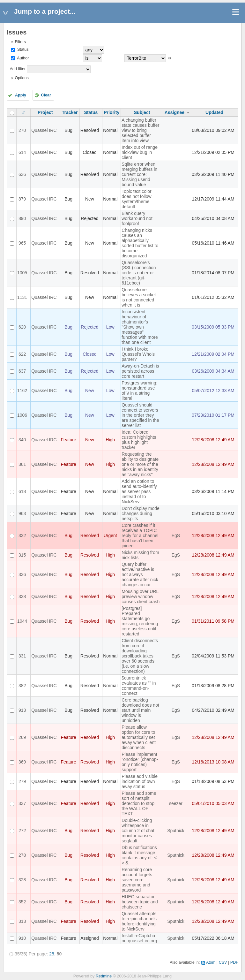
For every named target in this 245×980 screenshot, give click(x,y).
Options (22, 78)
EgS (176, 536)
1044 (22, 621)
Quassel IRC (44, 130)
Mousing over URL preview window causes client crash (141, 596)
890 (22, 218)
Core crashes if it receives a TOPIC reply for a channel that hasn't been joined (140, 536)
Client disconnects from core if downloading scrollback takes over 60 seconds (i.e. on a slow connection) (140, 656)
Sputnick (176, 831)
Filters (20, 42)
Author (22, 58)
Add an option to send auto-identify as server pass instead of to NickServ (139, 491)
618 (22, 491)
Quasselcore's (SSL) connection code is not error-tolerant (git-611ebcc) (139, 273)
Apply (21, 95)
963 (22, 513)
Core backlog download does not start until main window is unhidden (140, 710)
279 (22, 781)
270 (22, 130)
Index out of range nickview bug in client (140, 152)
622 (22, 354)
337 (22, 803)
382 (22, 686)
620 (22, 327)
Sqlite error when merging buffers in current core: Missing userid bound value (139, 174)
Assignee (174, 112)
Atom (211, 962)
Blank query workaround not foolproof (137, 218)
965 (22, 243)
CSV (223, 962)
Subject (142, 112)
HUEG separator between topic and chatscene (140, 902)
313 (22, 921)
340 (22, 440)
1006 (22, 415)
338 (22, 596)
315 (22, 555)
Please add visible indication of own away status (140, 781)
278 (22, 855)
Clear (46, 95)
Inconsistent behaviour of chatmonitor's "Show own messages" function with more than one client (140, 327)
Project (45, 112)
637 (22, 371)
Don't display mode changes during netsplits (141, 513)
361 (22, 464)
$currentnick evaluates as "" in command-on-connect (139, 686)
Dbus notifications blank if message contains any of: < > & (139, 855)
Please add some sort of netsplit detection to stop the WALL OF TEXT (139, 803)
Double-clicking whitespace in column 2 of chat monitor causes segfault (138, 831)
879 (22, 199)
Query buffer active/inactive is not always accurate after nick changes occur (140, 574)
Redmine (104, 976)
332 (22, 536)
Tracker (70, 112)
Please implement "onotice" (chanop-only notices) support (140, 762)
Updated (214, 112)
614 (22, 152)
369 (22, 762)
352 (22, 902)
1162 (22, 391)
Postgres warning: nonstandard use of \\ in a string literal (139, 391)
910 (22, 938)
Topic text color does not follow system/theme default (136, 199)
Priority (111, 112)
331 (22, 656)
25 (52, 954)
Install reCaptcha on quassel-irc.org (139, 938)
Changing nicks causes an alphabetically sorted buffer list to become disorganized (140, 243)
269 (22, 737)
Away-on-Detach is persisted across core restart (140, 371)
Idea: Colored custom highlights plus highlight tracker (139, 440)
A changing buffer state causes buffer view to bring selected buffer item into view (140, 130)
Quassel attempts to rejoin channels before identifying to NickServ (139, 921)
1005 (22, 273)
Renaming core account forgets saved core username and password (137, 880)
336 (22, 574)
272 (22, 831)
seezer (176, 803)
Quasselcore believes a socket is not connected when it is (139, 297)
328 (22, 880)
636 (22, 174)
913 (22, 710)
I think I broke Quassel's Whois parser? (138, 354)
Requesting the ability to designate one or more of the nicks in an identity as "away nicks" (140, 464)
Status (22, 49)
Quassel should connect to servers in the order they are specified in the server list (140, 415)
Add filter (18, 69)
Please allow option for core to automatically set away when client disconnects (139, 737)
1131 (22, 297)
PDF (234, 962)
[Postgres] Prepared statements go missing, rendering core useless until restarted (140, 621)
